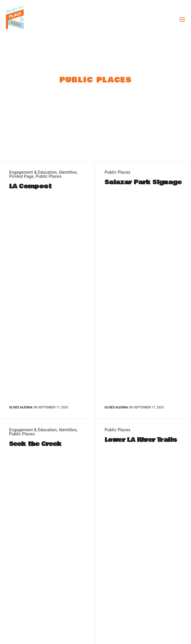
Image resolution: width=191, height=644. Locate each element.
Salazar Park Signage (143, 182)
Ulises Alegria (21, 407)
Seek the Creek (35, 444)
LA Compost (30, 187)
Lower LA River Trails (141, 440)
